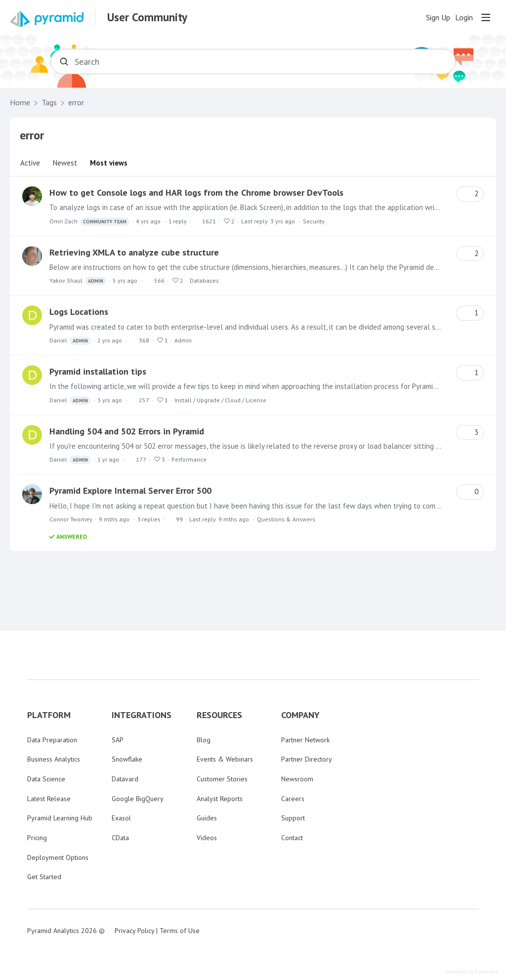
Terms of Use (180, 931)
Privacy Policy (134, 931)
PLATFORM (49, 715)
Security (314, 221)
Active (30, 163)
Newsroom (297, 779)
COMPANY (300, 715)
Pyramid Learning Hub (60, 818)
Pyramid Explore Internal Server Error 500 (130, 490)
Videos (207, 838)
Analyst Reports (220, 799)
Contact (292, 838)
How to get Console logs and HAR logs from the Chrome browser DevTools (196, 192)
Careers (293, 799)
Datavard (125, 779)
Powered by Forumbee (472, 972)
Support (293, 818)
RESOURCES (219, 715)
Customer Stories (222, 779)
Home (20, 103)
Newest (65, 163)
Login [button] (464, 18)
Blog (204, 740)
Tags (49, 103)
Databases (204, 280)
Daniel (70, 341)
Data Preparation (52, 740)
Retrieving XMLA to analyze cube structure (134, 252)
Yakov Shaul (78, 281)
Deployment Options (58, 857)
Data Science (46, 779)
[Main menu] (486, 17)
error (76, 103)
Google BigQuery (138, 799)
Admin (183, 340)
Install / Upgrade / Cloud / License (220, 400)
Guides (207, 818)
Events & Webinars (225, 759)
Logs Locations (79, 312)
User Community (147, 17)
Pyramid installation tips (98, 371)
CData (120, 838)
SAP (118, 740)
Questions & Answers (286, 519)
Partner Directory (307, 759)
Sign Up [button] (438, 18)
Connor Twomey (71, 519)
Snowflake (127, 759)
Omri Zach (89, 222)
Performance (189, 459)
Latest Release (49, 799)
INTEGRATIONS (142, 715)
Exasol (121, 818)
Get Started (44, 877)
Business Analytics (54, 759)
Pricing (37, 838)
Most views (109, 163)
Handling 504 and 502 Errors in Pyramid (127, 431)
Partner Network (305, 740)
